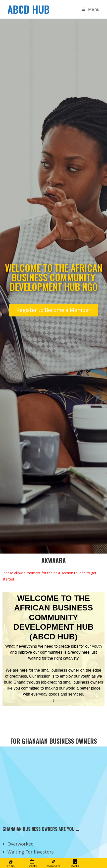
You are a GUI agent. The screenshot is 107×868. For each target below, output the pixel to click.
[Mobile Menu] (91, 9)
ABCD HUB (28, 9)
